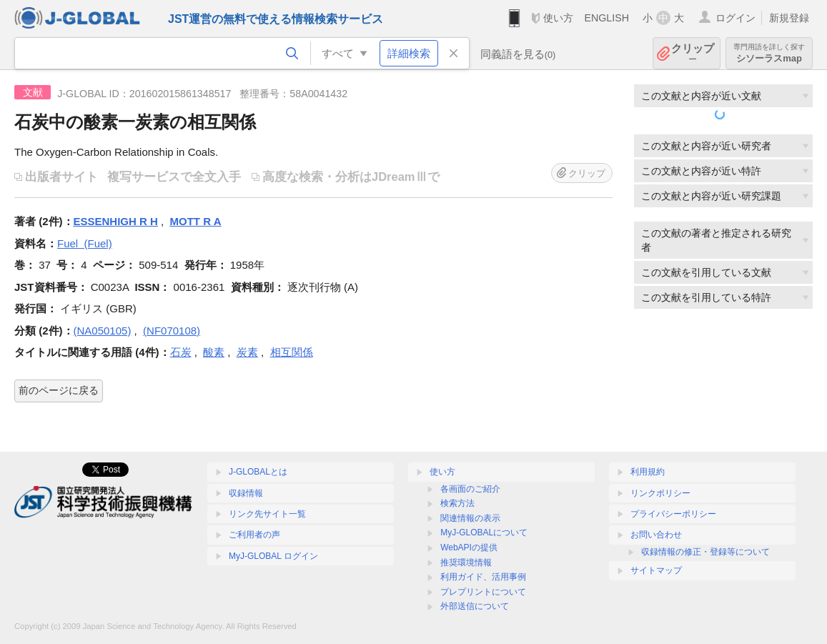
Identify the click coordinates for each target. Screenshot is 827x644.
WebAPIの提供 (469, 548)
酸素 (214, 352)
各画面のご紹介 (470, 489)
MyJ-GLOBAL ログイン (273, 556)
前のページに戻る (59, 390)
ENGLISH (606, 18)
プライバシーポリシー (673, 514)
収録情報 (246, 493)
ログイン (736, 18)
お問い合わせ (656, 535)
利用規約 (648, 472)
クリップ (693, 53)
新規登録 (789, 18)
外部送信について (475, 606)
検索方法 (457, 503)
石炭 (181, 352)
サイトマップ (656, 570)
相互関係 (292, 352)
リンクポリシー (660, 493)
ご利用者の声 (254, 535)
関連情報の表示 (470, 518)
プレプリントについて (483, 592)
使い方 (558, 18)
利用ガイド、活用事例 (483, 577)
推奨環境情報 (466, 563)
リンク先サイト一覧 (267, 514)
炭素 (247, 352)
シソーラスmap (769, 53)
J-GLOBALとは (258, 472)
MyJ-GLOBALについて (484, 532)
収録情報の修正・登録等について (705, 552)
